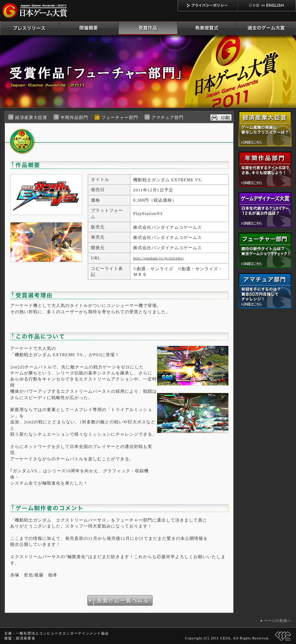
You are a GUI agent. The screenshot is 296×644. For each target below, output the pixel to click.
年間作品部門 (74, 118)
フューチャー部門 (120, 118)
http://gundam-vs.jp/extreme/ (159, 258)
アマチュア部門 (168, 118)
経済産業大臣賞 (31, 118)
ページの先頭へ (277, 621)
